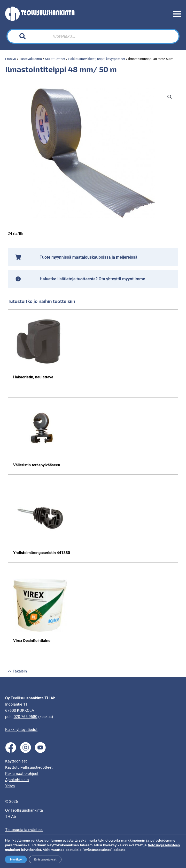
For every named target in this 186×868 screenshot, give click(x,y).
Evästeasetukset (45, 859)
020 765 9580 (26, 717)
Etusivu (11, 59)
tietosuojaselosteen (164, 845)
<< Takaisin (17, 671)
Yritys (10, 786)
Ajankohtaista (17, 780)
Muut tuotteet (55, 59)
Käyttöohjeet (16, 761)
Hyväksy (16, 859)
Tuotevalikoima (30, 59)
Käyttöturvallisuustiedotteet (29, 767)
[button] (170, 97)
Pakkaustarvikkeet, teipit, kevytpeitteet (97, 59)
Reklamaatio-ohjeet (22, 774)
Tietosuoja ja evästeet (24, 830)
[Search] (132, 36)
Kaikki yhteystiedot (21, 730)
